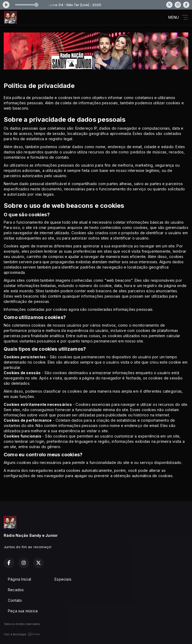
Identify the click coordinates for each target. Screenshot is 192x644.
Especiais (63, 579)
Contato (15, 600)
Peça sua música (23, 611)
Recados (16, 590)
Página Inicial (19, 579)
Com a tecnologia (22, 634)
